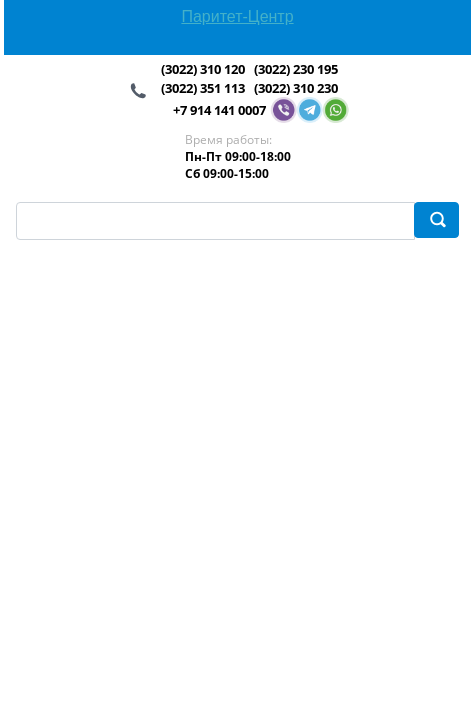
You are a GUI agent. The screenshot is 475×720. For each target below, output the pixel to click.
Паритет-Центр (237, 16)
